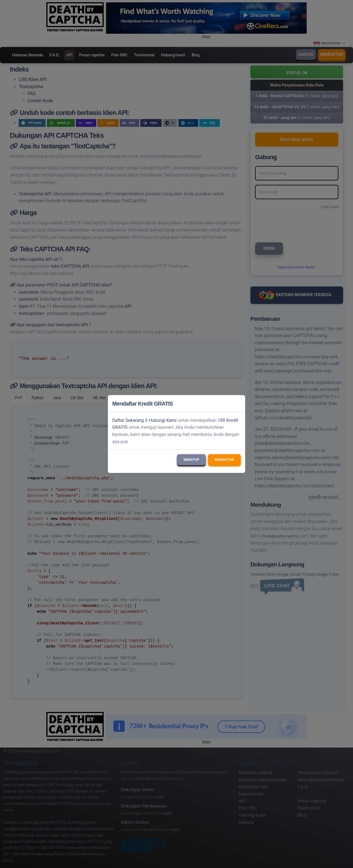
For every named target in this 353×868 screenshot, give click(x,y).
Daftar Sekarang (128, 420)
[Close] (239, 404)
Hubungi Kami (162, 420)
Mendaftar (224, 460)
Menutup (192, 460)
